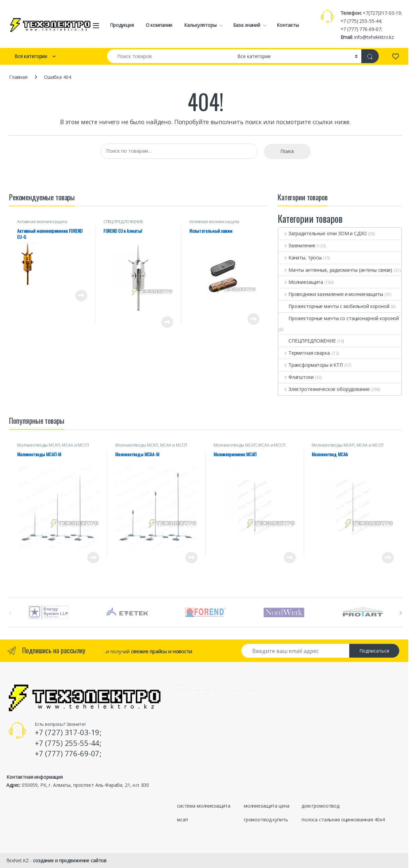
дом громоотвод (321, 806)
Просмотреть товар (81, 296)
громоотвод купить (266, 820)
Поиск (287, 151)
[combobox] (170, 56)
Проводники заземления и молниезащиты (331, 294)
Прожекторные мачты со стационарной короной (339, 318)
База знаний (247, 25)
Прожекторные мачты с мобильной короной (334, 306)
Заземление (297, 245)
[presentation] (400, 613)
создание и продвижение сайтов (70, 860)
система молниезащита (204, 806)
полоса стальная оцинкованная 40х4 (343, 820)
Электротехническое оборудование (324, 389)
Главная (18, 77)
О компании (159, 25)
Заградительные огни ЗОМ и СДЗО (323, 233)
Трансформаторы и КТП (311, 365)
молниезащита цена (267, 806)
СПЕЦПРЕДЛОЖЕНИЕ (123, 222)
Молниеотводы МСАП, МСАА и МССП (53, 445)
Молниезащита (301, 282)
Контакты (288, 25)
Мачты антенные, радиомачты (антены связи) (335, 270)
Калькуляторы (200, 25)
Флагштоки (296, 377)
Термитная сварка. (304, 353)
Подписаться (374, 651)
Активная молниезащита (42, 222)
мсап (182, 820)
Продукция (122, 25)
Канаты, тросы (300, 258)
